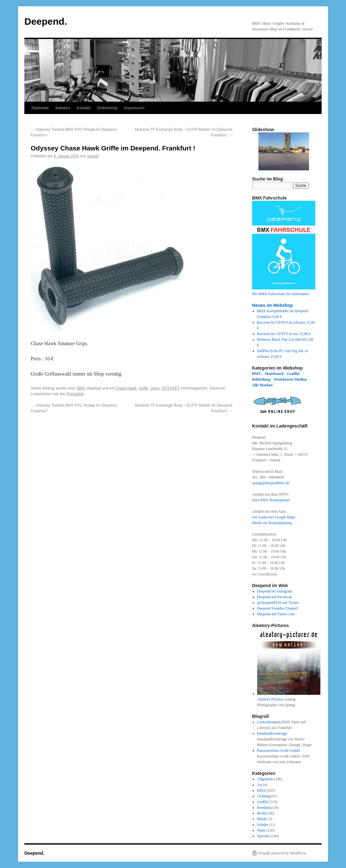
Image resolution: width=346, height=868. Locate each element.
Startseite (40, 108)
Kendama (264, 808)
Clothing (264, 796)
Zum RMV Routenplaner (271, 500)
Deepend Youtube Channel (277, 608)
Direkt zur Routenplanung (272, 523)
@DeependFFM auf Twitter (278, 603)
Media (262, 813)
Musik (262, 819)
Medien (301, 379)
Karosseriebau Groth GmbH (278, 751)
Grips (155, 388)
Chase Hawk (126, 388)
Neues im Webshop (272, 305)
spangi (93, 156)
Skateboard (274, 374)
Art (260, 785)
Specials (263, 836)
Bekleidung (261, 379)
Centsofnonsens (269, 722)
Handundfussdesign (272, 733)
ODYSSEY (170, 388)
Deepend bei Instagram (275, 591)
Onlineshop (107, 108)
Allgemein (265, 779)
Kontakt (83, 108)
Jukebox (63, 108)
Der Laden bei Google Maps (274, 517)
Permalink (75, 394)
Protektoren (284, 379)
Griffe (143, 388)
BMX (81, 388)
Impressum (134, 108)
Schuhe (263, 825)
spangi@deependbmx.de (271, 483)
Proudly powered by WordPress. (283, 853)
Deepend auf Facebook (275, 597)
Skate (261, 830)
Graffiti (293, 374)
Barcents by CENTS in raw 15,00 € (284, 334)
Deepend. (46, 21)
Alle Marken (262, 385)
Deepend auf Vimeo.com (276, 614)
